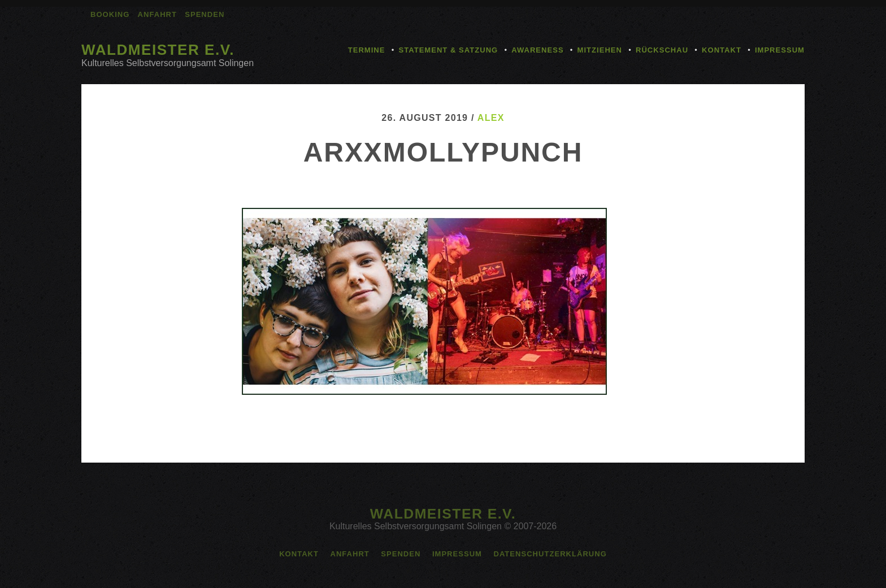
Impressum (780, 50)
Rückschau (662, 50)
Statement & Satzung (448, 50)
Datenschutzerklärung (550, 554)
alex (491, 118)
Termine (367, 50)
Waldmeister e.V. (158, 50)
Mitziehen (600, 50)
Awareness (537, 50)
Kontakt (722, 50)
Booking (110, 14)
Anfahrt (157, 14)
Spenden (205, 14)
